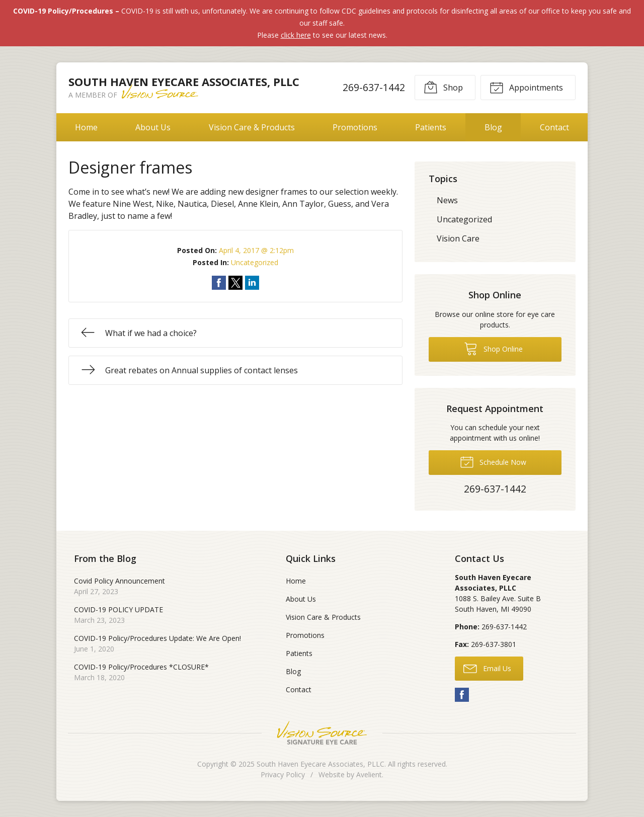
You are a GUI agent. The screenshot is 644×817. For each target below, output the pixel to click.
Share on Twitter (235, 283)
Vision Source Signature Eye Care (322, 733)
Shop (443, 87)
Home (86, 127)
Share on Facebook (219, 283)
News (447, 200)
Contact (554, 127)
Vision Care (458, 238)
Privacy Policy (283, 774)
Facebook (462, 695)
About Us (153, 127)
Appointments (526, 87)
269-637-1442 (374, 87)
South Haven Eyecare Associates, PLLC (320, 764)
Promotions (355, 127)
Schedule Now (493, 461)
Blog (493, 127)
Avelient (369, 774)
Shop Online (493, 348)
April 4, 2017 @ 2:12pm (256, 250)
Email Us (487, 668)
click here (296, 35)
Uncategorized (255, 262)
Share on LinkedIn (252, 283)
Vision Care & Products (252, 127)
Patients (431, 127)
